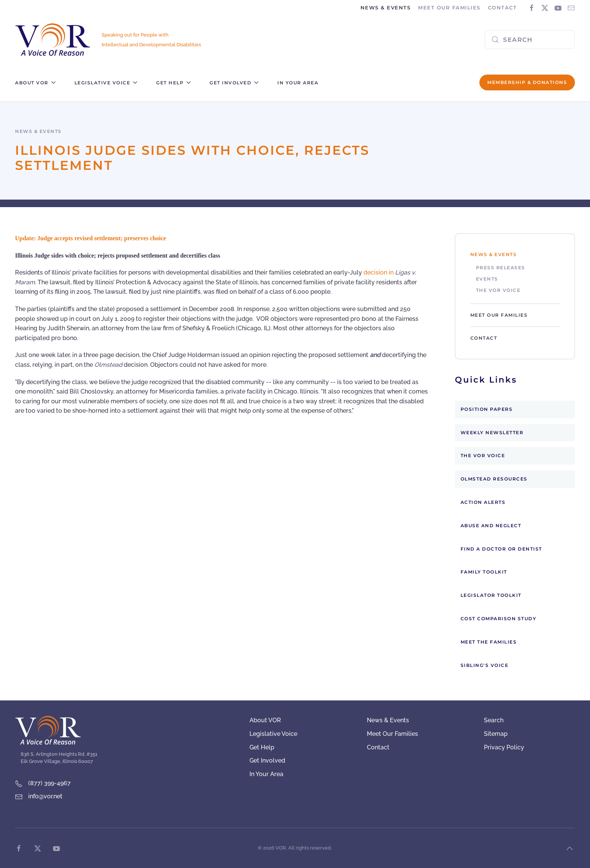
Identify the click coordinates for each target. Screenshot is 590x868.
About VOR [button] (35, 83)
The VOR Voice (498, 290)
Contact (503, 8)
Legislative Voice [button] (106, 83)
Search (494, 720)
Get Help (262, 747)
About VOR (265, 720)
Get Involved (267, 760)
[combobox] (530, 40)
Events (487, 279)
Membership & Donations (527, 82)
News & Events (494, 254)
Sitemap (496, 734)
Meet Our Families (499, 315)
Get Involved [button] (234, 83)
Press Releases (501, 268)
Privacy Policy (504, 747)
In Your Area (298, 83)
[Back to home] (53, 40)
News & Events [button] (386, 8)
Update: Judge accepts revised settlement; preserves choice (90, 238)
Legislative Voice (273, 734)
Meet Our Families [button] (449, 8)
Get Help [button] (173, 83)
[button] (570, 848)
